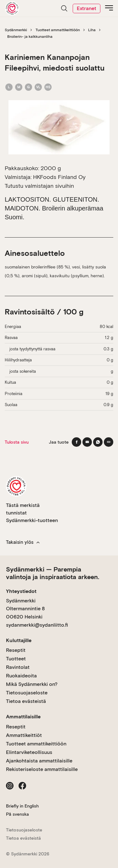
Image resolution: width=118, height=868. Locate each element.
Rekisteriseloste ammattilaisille (42, 769)
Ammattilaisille (23, 717)
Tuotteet (16, 659)
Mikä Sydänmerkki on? (32, 684)
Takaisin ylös (23, 542)
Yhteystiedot (21, 591)
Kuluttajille (19, 640)
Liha (92, 30)
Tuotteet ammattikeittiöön (58, 30)
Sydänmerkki (16, 30)
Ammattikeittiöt (24, 735)
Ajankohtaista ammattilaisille (39, 761)
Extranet (87, 8)
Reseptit (16, 650)
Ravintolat (18, 667)
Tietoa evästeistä (26, 701)
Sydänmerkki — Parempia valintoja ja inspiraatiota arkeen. (53, 573)
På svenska (17, 814)
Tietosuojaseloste (27, 693)
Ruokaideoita (21, 676)
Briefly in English (22, 806)
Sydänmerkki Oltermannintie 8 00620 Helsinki (25, 609)
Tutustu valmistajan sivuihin (39, 186)
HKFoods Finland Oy (59, 177)
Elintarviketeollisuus (29, 752)
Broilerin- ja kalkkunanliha (30, 37)
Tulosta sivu (17, 442)
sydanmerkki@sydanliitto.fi (37, 625)
